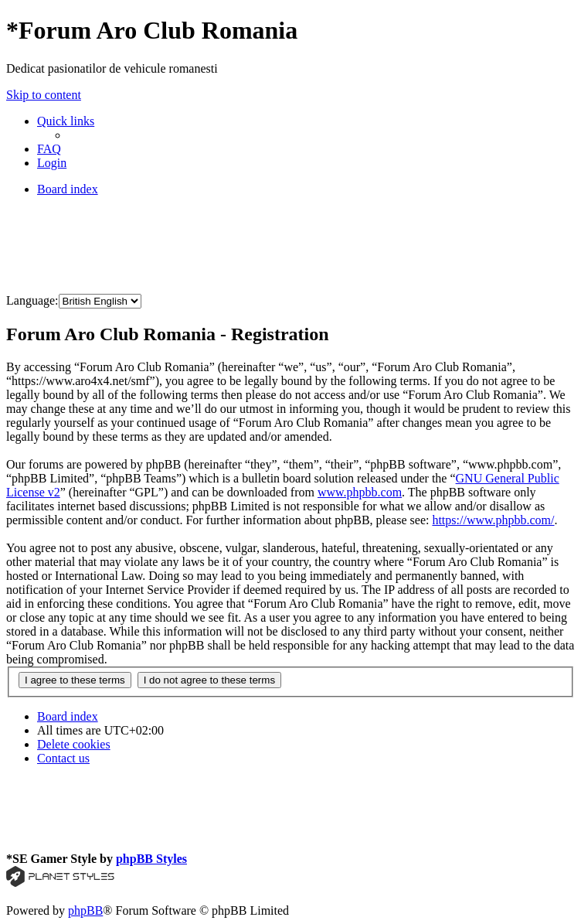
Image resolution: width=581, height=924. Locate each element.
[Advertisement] (287, 244)
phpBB (85, 910)
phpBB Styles (151, 859)
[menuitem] (49, 149)
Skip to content (44, 95)
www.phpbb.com (360, 492)
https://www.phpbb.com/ (493, 520)
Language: (32, 300)
